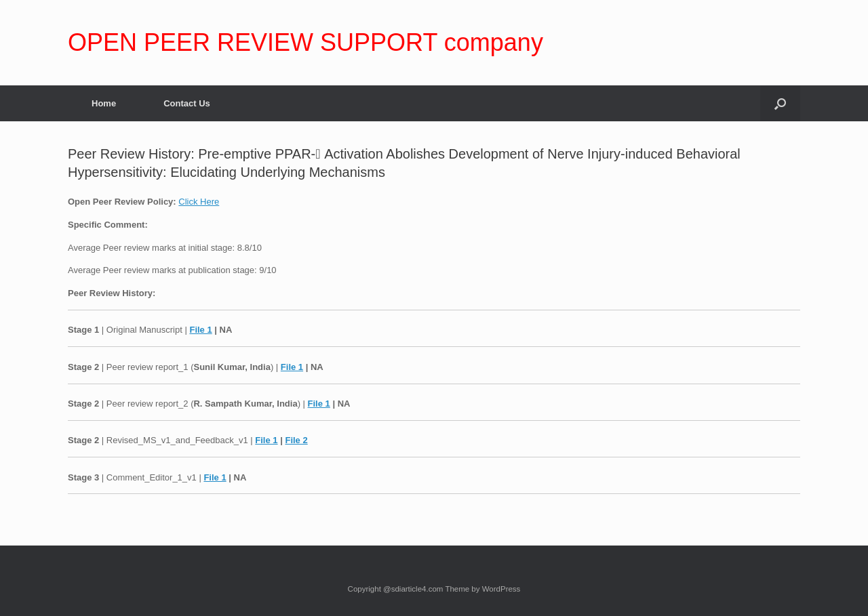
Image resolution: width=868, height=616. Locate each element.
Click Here (199, 202)
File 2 (296, 440)
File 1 (200, 330)
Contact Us (187, 103)
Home (104, 103)
